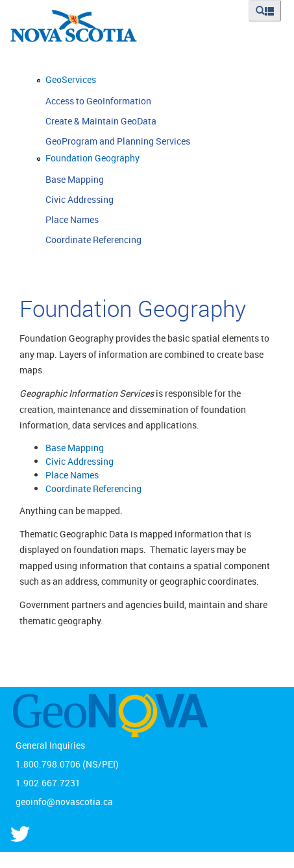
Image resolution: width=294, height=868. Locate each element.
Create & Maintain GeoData (101, 121)
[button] (265, 11)
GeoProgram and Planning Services (118, 141)
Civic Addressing (80, 199)
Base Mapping (75, 179)
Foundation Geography (92, 158)
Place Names (72, 219)
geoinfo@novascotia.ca (64, 802)
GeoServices (71, 79)
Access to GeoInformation (98, 101)
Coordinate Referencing (93, 240)
